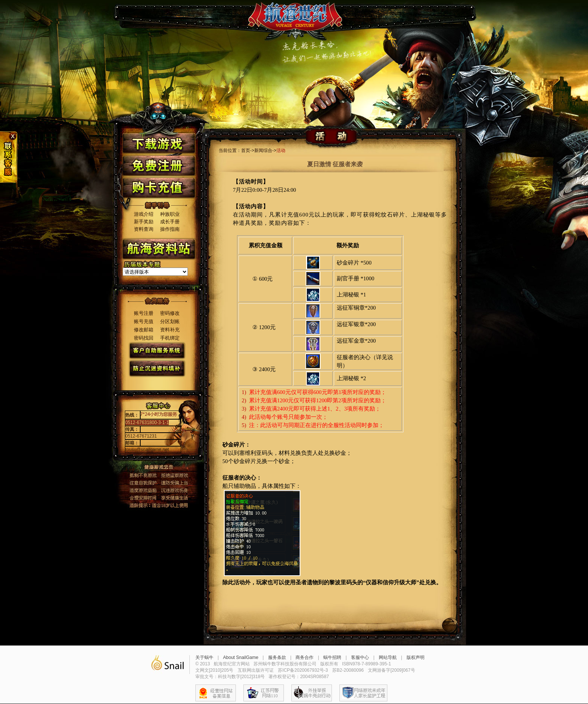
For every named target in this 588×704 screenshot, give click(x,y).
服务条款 (277, 657)
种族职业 (170, 214)
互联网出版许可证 (256, 670)
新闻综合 (263, 150)
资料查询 (144, 229)
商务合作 (304, 657)
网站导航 (388, 657)
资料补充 (170, 330)
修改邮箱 (144, 330)
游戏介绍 (144, 214)
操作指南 (170, 229)
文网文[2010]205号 (214, 670)
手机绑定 (170, 338)
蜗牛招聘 (332, 657)
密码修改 (170, 313)
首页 (246, 150)
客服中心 (360, 657)
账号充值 (144, 321)
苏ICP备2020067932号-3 (303, 670)
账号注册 (144, 313)
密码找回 (144, 338)
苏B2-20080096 (348, 670)
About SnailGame (241, 657)
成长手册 (170, 222)
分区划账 (170, 321)
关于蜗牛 (204, 657)
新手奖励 (144, 222)
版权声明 (415, 657)
